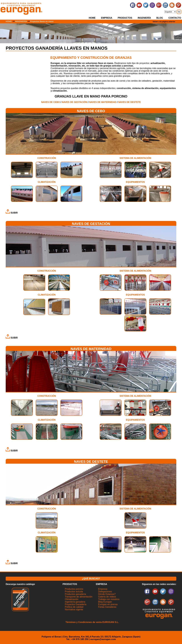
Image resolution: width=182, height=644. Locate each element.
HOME (92, 18)
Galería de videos (107, 597)
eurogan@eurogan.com (103, 639)
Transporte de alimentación (79, 597)
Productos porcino (74, 589)
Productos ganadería (75, 594)
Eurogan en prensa (108, 604)
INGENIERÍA (144, 18)
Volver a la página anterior (164, 22)
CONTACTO (175, 18)
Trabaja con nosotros (109, 599)
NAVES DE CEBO (51, 102)
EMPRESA (107, 18)
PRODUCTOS (125, 18)
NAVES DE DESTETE (129, 102)
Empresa (103, 589)
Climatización (72, 599)
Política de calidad (74, 607)
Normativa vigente (74, 609)
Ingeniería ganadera (75, 602)
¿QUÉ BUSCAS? (91, 579)
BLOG (160, 18)
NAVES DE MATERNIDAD (103, 102)
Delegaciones (105, 592)
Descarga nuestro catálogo (20, 584)
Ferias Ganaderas (107, 607)
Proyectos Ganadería (76, 604)
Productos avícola (74, 592)
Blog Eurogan (105, 602)
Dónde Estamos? (107, 594)
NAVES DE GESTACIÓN (74, 102)
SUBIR (12, 213)
